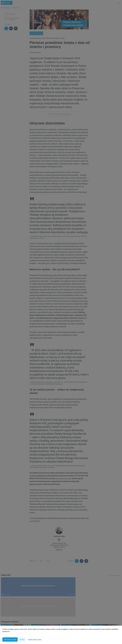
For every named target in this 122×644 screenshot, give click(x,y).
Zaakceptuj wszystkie (10, 640)
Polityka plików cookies (35, 640)
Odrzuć (22, 640)
